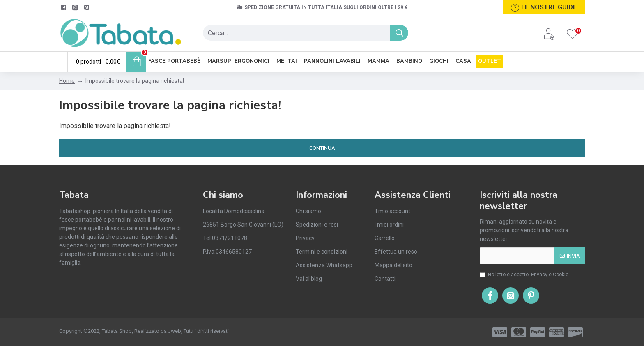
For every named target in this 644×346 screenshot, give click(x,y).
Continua (322, 148)
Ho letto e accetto (525, 275)
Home (67, 81)
